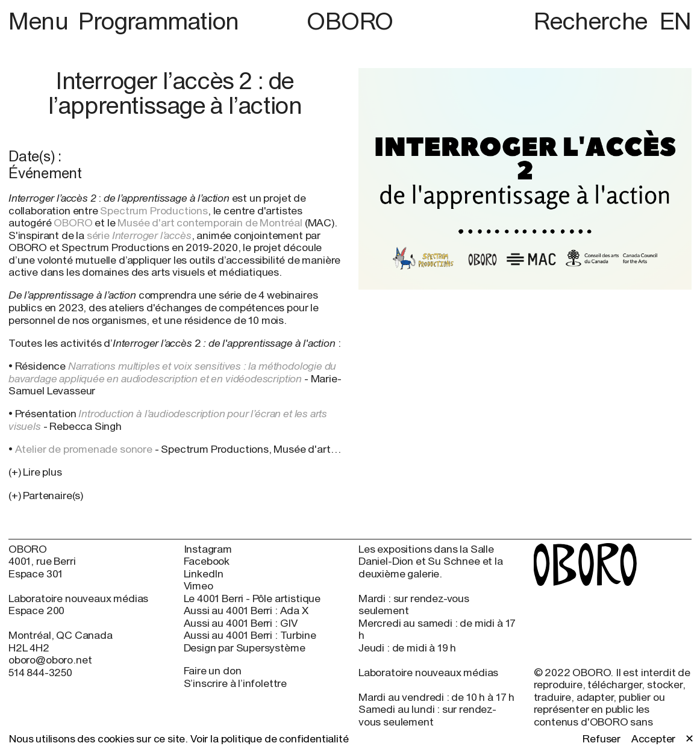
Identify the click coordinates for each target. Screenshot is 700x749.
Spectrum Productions (154, 210)
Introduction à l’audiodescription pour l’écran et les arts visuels (168, 420)
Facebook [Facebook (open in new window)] (207, 561)
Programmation (159, 20)
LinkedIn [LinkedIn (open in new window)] (204, 574)
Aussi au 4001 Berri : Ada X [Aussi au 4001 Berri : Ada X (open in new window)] (246, 611)
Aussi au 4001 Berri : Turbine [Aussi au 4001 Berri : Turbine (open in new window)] (250, 635)
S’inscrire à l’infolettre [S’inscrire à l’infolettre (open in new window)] (236, 683)
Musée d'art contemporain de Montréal (210, 222)
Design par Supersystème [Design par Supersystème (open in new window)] (245, 648)
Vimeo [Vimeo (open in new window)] (198, 586)
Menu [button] (41, 20)
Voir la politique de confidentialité (270, 738)
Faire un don (213, 670)
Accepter (654, 739)
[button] (175, 496)
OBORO (350, 21)
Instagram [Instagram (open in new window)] (208, 549)
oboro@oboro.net (50, 660)
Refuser (602, 739)
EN (676, 20)
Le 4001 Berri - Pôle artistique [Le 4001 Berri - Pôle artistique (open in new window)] (252, 598)
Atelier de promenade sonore (84, 449)
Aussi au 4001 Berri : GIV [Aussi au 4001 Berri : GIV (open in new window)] (241, 623)
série (139, 235)
